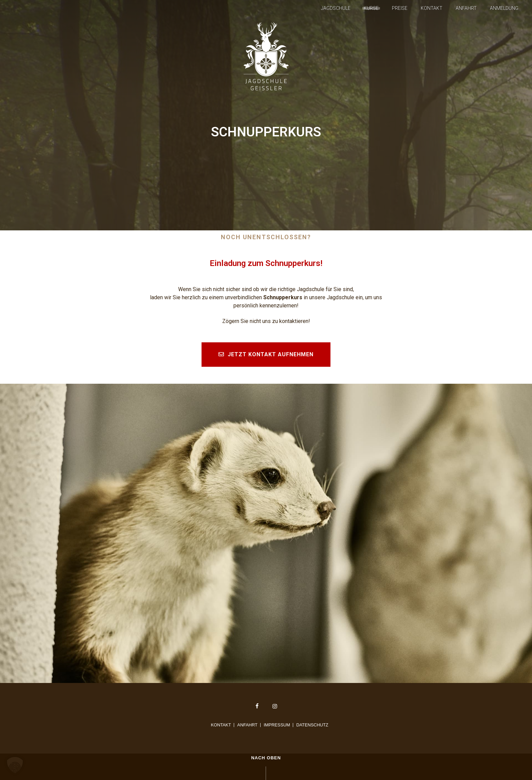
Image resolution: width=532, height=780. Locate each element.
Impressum (277, 725)
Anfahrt (466, 8)
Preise (400, 8)
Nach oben (266, 758)
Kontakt (432, 8)
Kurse (371, 8)
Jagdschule (336, 8)
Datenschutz (312, 725)
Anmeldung (504, 8)
